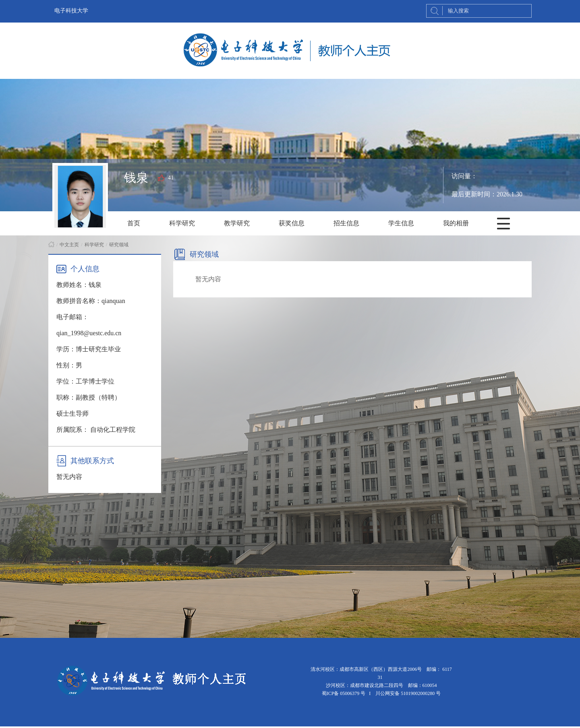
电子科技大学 (71, 11)
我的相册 (456, 223)
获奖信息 (292, 223)
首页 (134, 223)
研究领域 (119, 245)
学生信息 (401, 223)
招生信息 (346, 223)
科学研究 (182, 223)
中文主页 (69, 245)
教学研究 (237, 223)
